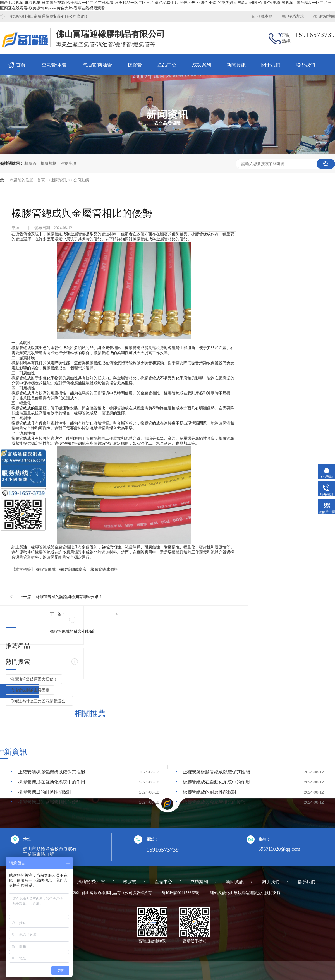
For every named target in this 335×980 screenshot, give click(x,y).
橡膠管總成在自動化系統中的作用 (52, 782)
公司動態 (81, 180)
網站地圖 (327, 16)
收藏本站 (265, 16)
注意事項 (68, 163)
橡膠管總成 (46, 570)
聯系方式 (296, 16)
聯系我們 (305, 65)
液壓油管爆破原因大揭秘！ (34, 679)
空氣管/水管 (54, 65)
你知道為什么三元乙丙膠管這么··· (39, 701)
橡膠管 (135, 65)
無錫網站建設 (245, 893)
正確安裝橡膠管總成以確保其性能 (52, 772)
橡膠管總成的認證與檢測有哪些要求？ (69, 597)
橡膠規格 (49, 163)
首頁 (21, 65)
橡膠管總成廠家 (73, 570)
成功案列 (202, 65)
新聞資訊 (236, 65)
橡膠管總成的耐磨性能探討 (73, 632)
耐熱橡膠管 (22, 41)
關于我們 (271, 65)
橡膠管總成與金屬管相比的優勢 (49, 802)
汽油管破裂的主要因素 (30, 690)
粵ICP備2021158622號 (180, 893)
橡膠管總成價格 (104, 570)
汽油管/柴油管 (97, 65)
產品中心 (167, 65)
